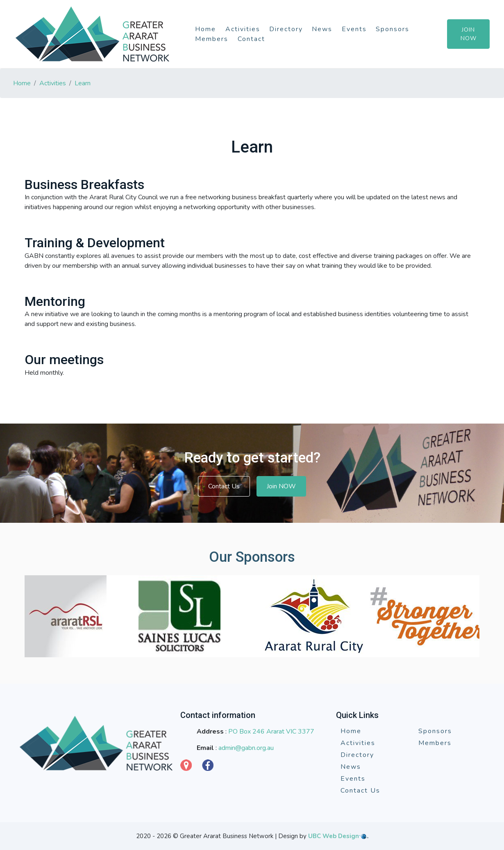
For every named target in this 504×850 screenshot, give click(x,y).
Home (205, 29)
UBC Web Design (334, 836)
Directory (286, 29)
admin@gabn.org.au (246, 748)
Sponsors (393, 29)
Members (212, 39)
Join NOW (281, 486)
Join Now (469, 34)
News (322, 29)
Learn (83, 83)
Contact (251, 39)
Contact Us (224, 486)
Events (354, 29)
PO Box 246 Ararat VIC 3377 (271, 732)
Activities (243, 29)
